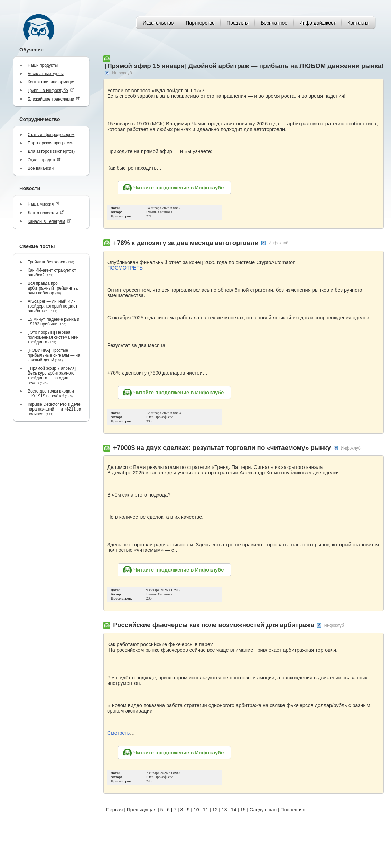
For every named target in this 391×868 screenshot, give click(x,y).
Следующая (263, 810)
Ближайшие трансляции (54, 99)
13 (224, 810)
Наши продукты (43, 65)
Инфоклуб (122, 73)
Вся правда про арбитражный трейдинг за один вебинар (53, 288)
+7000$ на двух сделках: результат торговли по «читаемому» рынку (222, 448)
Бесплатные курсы (46, 74)
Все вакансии (41, 168)
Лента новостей (46, 213)
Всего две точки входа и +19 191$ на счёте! (51, 394)
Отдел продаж (44, 160)
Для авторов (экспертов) (51, 151)
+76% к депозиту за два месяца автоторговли (186, 243)
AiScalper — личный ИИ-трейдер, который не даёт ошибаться (53, 306)
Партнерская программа (51, 143)
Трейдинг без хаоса (51, 262)
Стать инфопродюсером (51, 135)
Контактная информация (52, 82)
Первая (114, 810)
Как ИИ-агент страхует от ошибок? (52, 273)
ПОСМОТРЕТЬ (125, 268)
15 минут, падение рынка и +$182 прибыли (53, 322)
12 (215, 810)
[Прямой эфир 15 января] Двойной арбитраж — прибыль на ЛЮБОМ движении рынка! (244, 66)
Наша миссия (44, 204)
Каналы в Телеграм (49, 221)
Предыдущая (142, 810)
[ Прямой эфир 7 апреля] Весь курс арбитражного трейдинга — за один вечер (52, 376)
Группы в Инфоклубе (51, 90)
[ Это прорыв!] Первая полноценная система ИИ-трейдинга (53, 337)
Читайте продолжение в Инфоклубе (179, 188)
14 (234, 810)
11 (206, 810)
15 (243, 810)
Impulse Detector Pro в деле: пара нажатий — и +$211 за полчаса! (55, 409)
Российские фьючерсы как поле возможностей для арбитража (214, 625)
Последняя (293, 810)
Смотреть (118, 733)
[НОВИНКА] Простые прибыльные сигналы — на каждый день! (54, 355)
